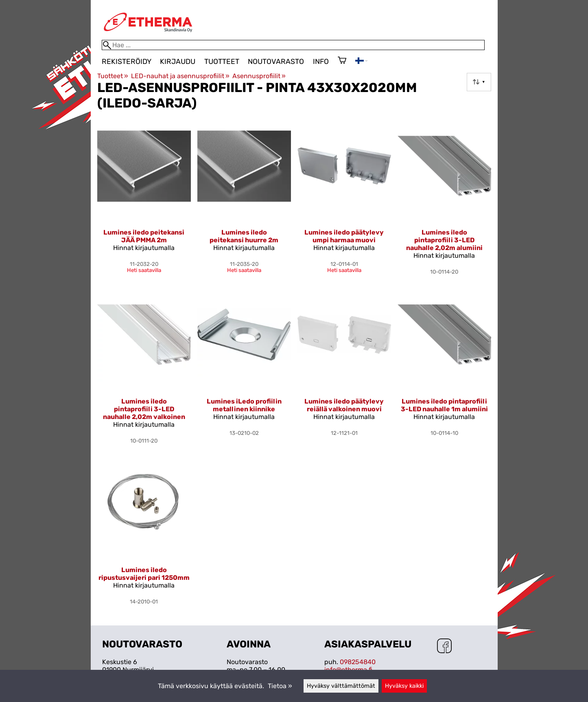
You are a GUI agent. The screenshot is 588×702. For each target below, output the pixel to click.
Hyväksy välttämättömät (341, 686)
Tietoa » (280, 686)
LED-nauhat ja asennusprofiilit (180, 76)
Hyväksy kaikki (404, 686)
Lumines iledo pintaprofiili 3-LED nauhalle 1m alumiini (444, 405)
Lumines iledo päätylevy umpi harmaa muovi (344, 236)
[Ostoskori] (342, 61)
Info (321, 61)
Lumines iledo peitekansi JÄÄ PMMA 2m (144, 236)
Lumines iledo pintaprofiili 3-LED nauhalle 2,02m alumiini (444, 240)
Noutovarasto (276, 61)
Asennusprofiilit (259, 76)
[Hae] (293, 45)
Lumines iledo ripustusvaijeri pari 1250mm (144, 574)
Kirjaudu (178, 61)
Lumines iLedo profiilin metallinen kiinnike (244, 405)
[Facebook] (444, 647)
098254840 (358, 662)
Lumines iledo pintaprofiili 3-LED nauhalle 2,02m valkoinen (144, 409)
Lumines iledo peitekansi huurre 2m (244, 236)
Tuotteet (222, 61)
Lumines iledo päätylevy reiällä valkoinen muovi (344, 405)
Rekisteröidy (127, 61)
